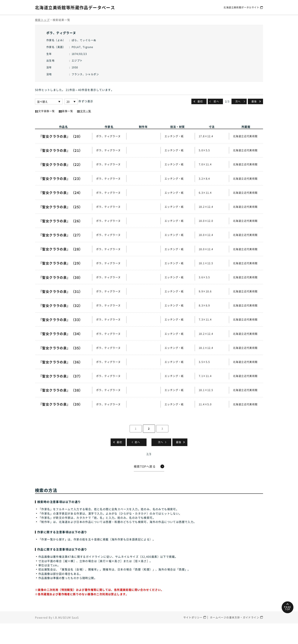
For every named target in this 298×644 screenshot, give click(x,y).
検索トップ (42, 20)
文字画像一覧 (45, 111)
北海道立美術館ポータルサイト (240, 7)
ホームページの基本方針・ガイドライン (235, 638)
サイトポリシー (193, 638)
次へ (238, 101)
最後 (254, 101)
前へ (217, 101)
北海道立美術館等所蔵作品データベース (78, 7)
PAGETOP (287, 624)
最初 (200, 101)
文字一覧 (84, 111)
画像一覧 (66, 111)
